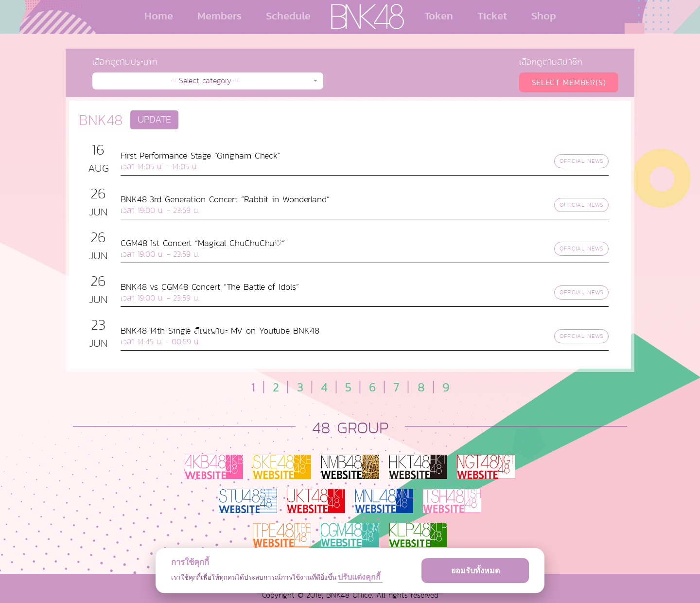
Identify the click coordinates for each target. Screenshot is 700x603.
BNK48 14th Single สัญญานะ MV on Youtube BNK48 (220, 331)
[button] (208, 81)
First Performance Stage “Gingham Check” (201, 156)
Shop (544, 16)
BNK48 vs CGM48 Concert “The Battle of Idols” (210, 287)
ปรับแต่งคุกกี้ (360, 577)
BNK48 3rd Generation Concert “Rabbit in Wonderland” (225, 199)
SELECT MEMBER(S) (569, 82)
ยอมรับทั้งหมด (475, 571)
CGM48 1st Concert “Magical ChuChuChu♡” (203, 243)
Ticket (492, 16)
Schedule (288, 16)
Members (219, 16)
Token (439, 16)
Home (159, 16)
